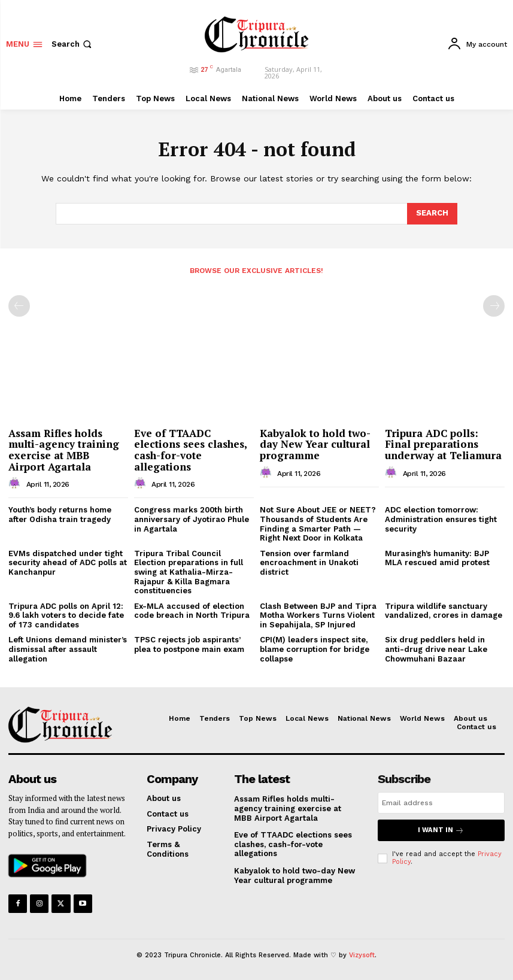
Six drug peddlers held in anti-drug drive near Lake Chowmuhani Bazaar (436, 649)
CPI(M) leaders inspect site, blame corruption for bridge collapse (315, 649)
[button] (73, 44)
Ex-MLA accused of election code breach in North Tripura (192, 611)
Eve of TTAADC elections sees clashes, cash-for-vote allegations (191, 450)
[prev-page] (19, 306)
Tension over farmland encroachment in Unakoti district (309, 563)
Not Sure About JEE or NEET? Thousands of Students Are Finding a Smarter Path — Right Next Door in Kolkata (318, 524)
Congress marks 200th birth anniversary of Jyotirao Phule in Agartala (192, 519)
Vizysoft (362, 955)
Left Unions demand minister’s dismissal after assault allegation (68, 649)
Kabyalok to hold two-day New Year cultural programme (315, 444)
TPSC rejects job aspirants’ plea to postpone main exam (189, 644)
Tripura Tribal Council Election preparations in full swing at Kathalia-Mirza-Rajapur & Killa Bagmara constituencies (189, 572)
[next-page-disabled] (494, 306)
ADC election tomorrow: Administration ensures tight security (441, 519)
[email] (441, 803)
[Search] (432, 214)
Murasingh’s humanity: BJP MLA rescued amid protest (437, 558)
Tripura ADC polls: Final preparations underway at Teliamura (443, 444)
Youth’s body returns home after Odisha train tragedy (60, 515)
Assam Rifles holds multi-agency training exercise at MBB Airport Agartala (64, 450)
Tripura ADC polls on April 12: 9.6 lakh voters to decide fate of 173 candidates (66, 615)
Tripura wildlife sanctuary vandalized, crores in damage (444, 611)
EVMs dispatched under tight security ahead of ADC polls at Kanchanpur (68, 563)
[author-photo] (16, 484)
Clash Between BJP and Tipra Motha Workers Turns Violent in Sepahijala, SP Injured (318, 615)
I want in (441, 830)
